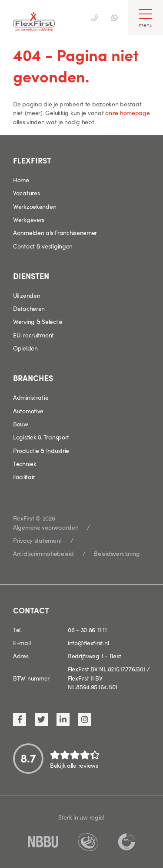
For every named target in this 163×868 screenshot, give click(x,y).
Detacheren (29, 308)
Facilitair (24, 477)
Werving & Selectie (38, 321)
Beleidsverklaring (117, 553)
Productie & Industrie (41, 450)
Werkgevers (29, 219)
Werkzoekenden (35, 206)
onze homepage (127, 112)
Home (21, 180)
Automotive (28, 411)
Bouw (21, 424)
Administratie (31, 397)
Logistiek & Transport (41, 437)
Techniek (25, 463)
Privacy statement (37, 540)
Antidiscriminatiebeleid (43, 553)
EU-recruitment (33, 335)
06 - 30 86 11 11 (87, 630)
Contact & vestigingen (43, 246)
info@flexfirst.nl (88, 643)
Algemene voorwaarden (46, 527)
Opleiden (25, 348)
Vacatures (26, 193)
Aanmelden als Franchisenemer (55, 232)
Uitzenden (27, 295)
